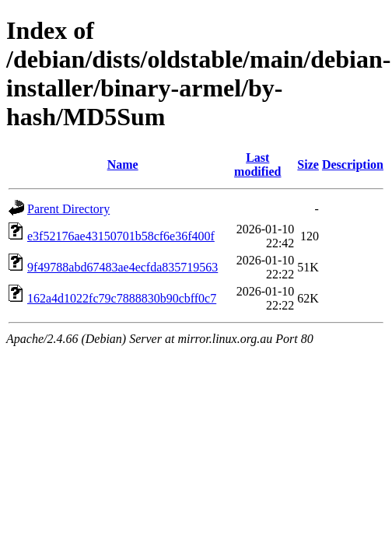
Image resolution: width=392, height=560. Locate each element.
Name (123, 164)
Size (308, 164)
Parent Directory (68, 209)
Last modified (257, 164)
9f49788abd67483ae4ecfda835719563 (122, 267)
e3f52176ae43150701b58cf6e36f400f (121, 236)
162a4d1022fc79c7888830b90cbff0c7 (122, 298)
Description (353, 164)
